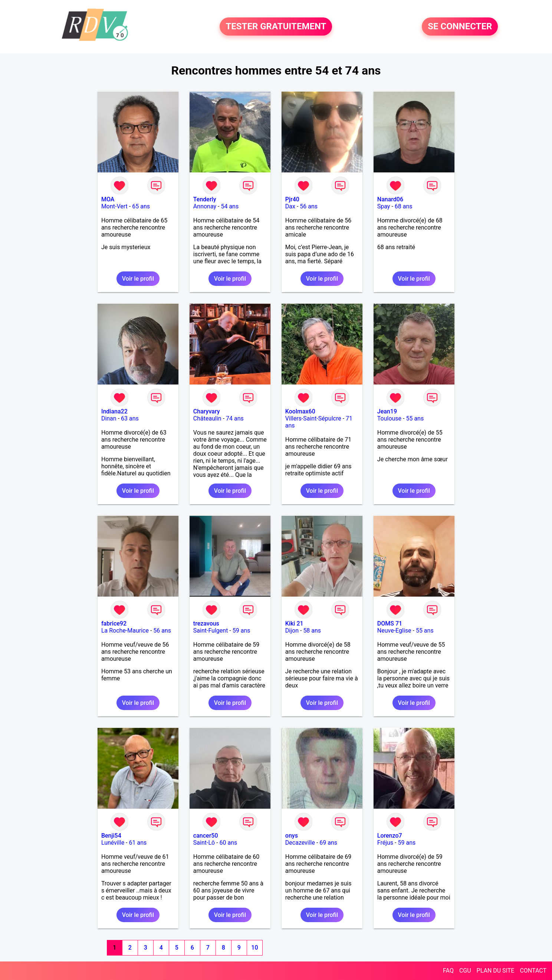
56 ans (309, 206)
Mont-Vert (114, 206)
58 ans (312, 631)
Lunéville (113, 843)
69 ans (328, 843)
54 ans (230, 206)
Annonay (205, 206)
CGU (465, 971)
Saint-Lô (204, 843)
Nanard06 (390, 199)
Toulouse (389, 418)
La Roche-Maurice (125, 631)
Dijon (292, 631)
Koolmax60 (300, 411)
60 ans (229, 843)
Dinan (109, 418)
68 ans (404, 206)
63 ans (130, 418)
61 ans (138, 843)
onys (292, 836)
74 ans (235, 418)
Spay (384, 206)
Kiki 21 (294, 623)
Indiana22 (114, 411)
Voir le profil (138, 279)
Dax (290, 206)
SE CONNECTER (460, 27)
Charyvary (207, 411)
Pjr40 (292, 199)
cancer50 (206, 836)
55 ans (415, 418)
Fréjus (385, 843)
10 (254, 948)
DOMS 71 (390, 623)
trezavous (206, 623)
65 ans (141, 206)
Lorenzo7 (390, 836)
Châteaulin (207, 418)
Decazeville (300, 843)
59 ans (241, 631)
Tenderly (205, 199)
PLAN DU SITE (496, 971)
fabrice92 (114, 623)
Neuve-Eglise (394, 631)
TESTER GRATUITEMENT (276, 27)
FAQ (448, 971)
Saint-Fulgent (211, 631)
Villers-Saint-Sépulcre (313, 418)
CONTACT (533, 971)
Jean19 (387, 411)
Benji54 (111, 836)
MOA (108, 199)
